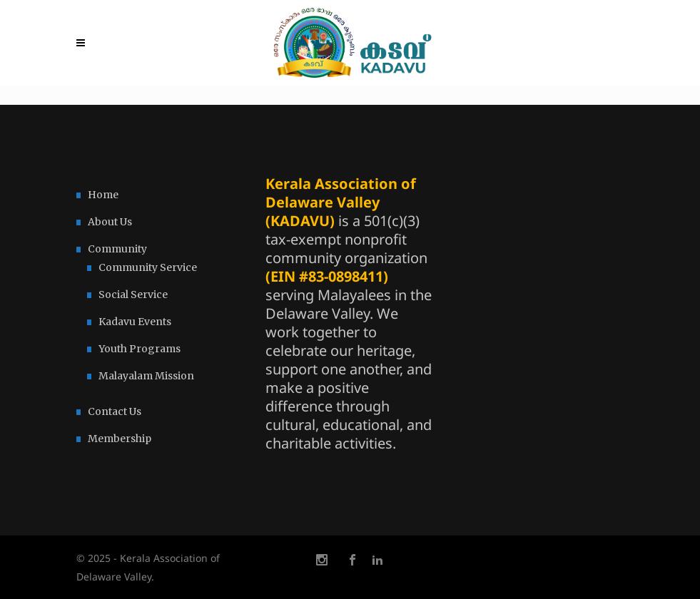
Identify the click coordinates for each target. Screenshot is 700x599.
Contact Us (115, 411)
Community (117, 249)
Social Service (133, 295)
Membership (120, 439)
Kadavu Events (135, 322)
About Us (110, 222)
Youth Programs (140, 349)
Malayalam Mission (146, 376)
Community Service (148, 267)
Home (103, 195)
